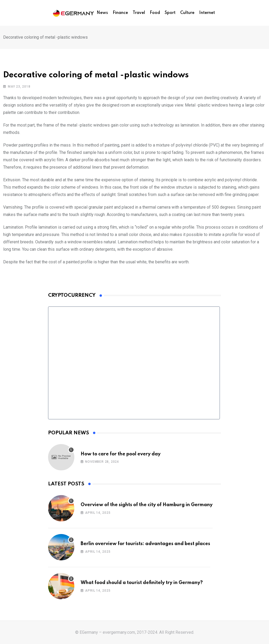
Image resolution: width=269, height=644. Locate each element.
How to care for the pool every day (121, 454)
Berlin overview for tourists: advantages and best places (145, 544)
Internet (207, 13)
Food (155, 13)
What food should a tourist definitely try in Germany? (142, 583)
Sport (170, 13)
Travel (139, 13)
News (102, 13)
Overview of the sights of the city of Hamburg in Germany (147, 505)
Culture (187, 13)
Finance (120, 13)
